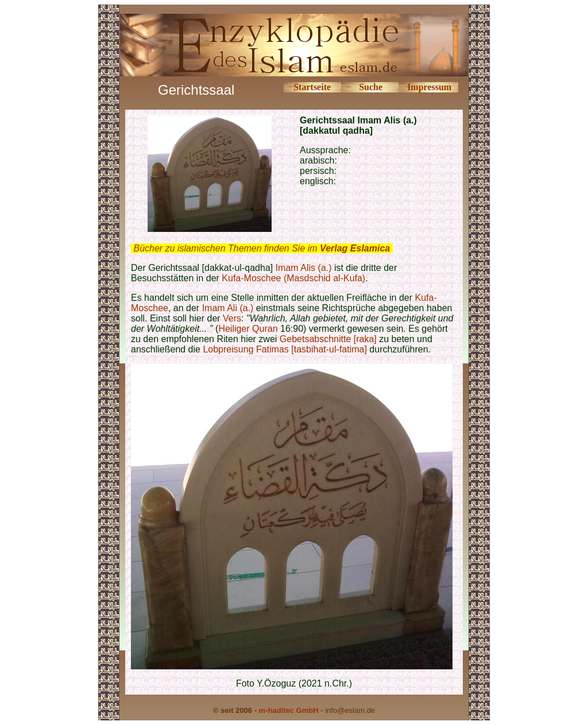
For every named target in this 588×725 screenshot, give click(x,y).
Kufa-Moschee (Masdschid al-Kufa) (293, 278)
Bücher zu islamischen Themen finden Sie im (262, 248)
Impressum (429, 87)
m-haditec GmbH (289, 710)
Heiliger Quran (248, 329)
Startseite (312, 87)
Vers (232, 318)
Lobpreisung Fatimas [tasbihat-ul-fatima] (285, 349)
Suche (371, 87)
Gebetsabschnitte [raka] (329, 339)
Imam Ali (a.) (228, 308)
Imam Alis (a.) (304, 268)
